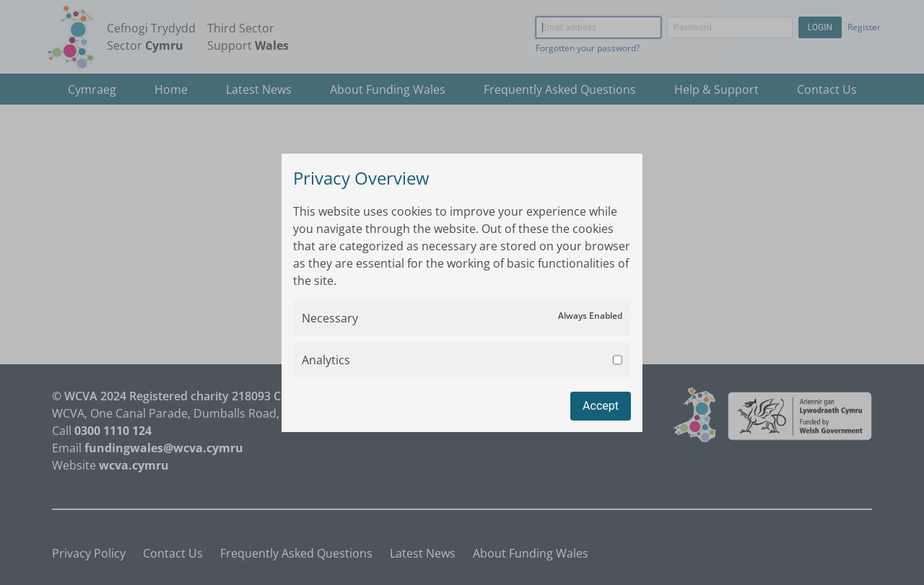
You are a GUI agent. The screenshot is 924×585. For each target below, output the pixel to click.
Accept (601, 406)
